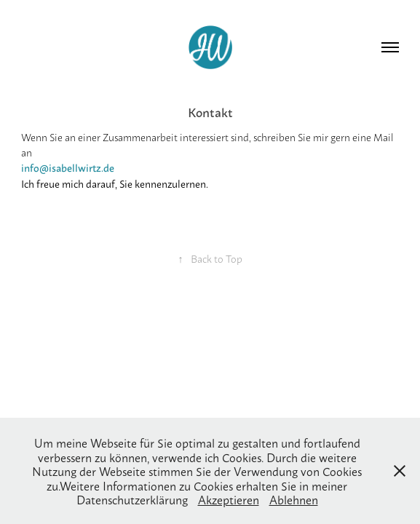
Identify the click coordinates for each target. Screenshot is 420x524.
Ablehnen (294, 499)
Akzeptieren (229, 499)
